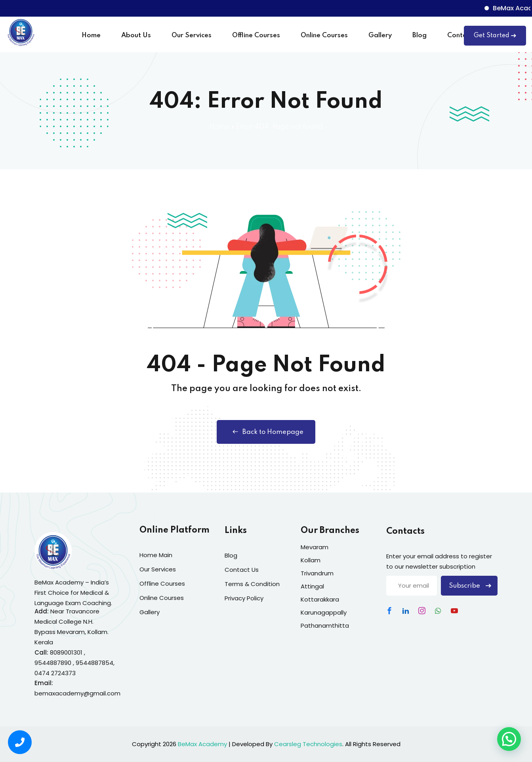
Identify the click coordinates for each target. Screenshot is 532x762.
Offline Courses (256, 35)
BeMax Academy (202, 744)
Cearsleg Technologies (308, 744)
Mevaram (315, 547)
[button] (509, 739)
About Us (136, 35)
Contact (460, 35)
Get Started (495, 36)
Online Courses (324, 35)
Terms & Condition (252, 584)
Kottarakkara (320, 599)
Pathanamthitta (325, 625)
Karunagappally (324, 612)
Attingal (312, 586)
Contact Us (242, 570)
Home (91, 35)
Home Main (156, 555)
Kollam (311, 560)
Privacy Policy (244, 598)
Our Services (192, 35)
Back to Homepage (266, 432)
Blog (419, 35)
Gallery (380, 35)
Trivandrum (317, 573)
